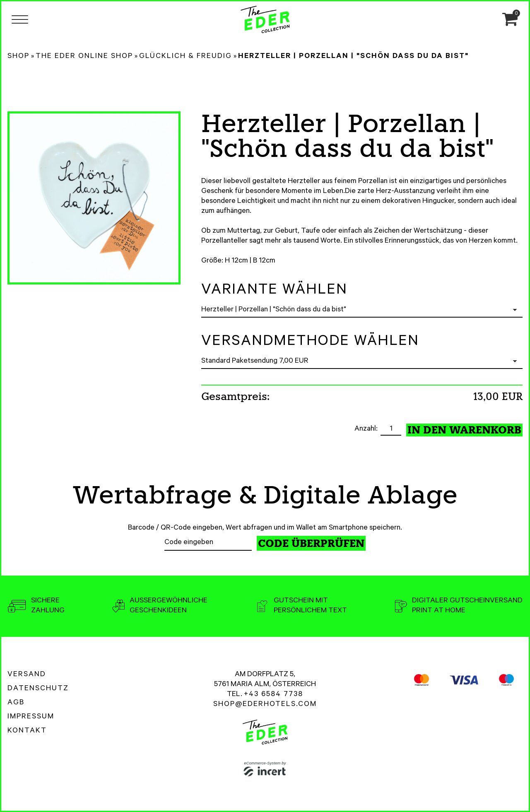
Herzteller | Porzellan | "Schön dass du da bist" (353, 57)
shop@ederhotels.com (265, 705)
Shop (18, 57)
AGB (16, 703)
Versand (27, 675)
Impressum (31, 717)
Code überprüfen (311, 543)
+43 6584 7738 (273, 695)
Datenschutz (38, 689)
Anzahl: (367, 429)
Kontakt (27, 731)
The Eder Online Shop (84, 57)
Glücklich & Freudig (185, 57)
